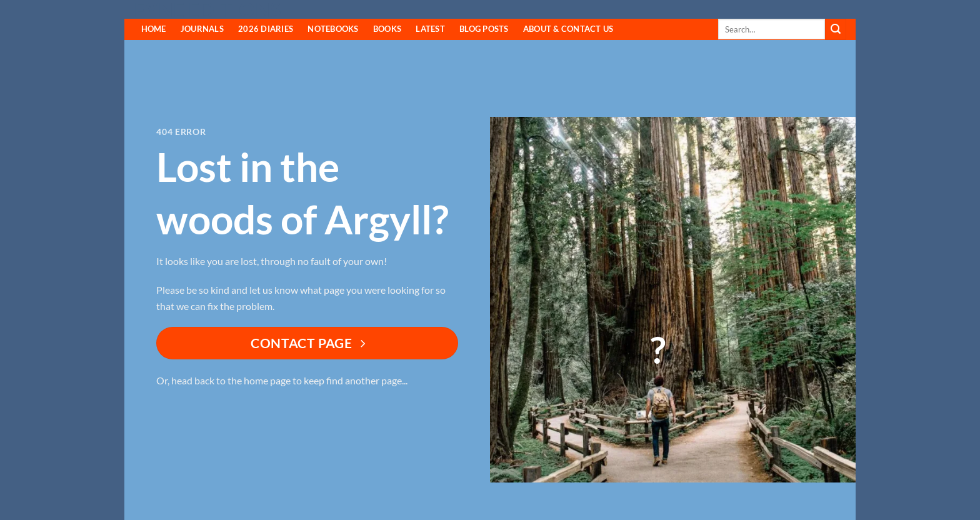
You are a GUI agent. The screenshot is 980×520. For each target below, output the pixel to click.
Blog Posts (484, 29)
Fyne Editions (207, 10)
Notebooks (333, 29)
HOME (154, 29)
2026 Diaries (266, 29)
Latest (430, 29)
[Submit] (836, 29)
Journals (202, 29)
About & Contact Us (568, 29)
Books (387, 29)
